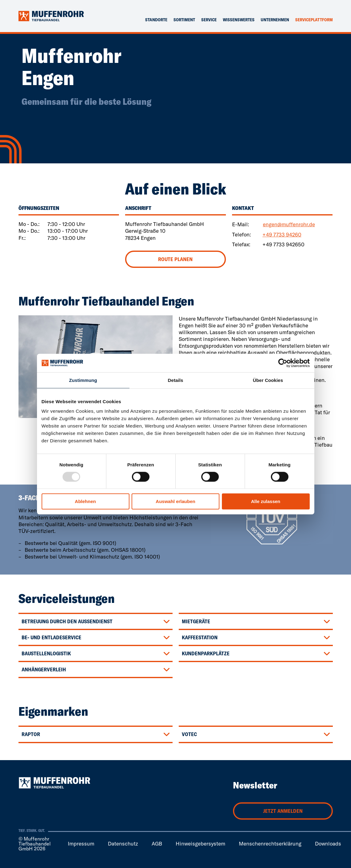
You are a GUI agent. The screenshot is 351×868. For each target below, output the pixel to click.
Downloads (328, 843)
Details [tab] (176, 380)
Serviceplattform (314, 20)
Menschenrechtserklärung (270, 843)
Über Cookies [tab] (268, 380)
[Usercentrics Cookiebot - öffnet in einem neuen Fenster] (283, 363)
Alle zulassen (265, 501)
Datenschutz (123, 843)
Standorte (156, 20)
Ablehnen (85, 501)
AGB (157, 843)
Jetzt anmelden (283, 811)
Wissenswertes (239, 20)
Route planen (175, 259)
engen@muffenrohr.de (289, 224)
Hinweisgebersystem (200, 843)
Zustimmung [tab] (83, 380)
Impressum (81, 843)
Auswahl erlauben (175, 501)
